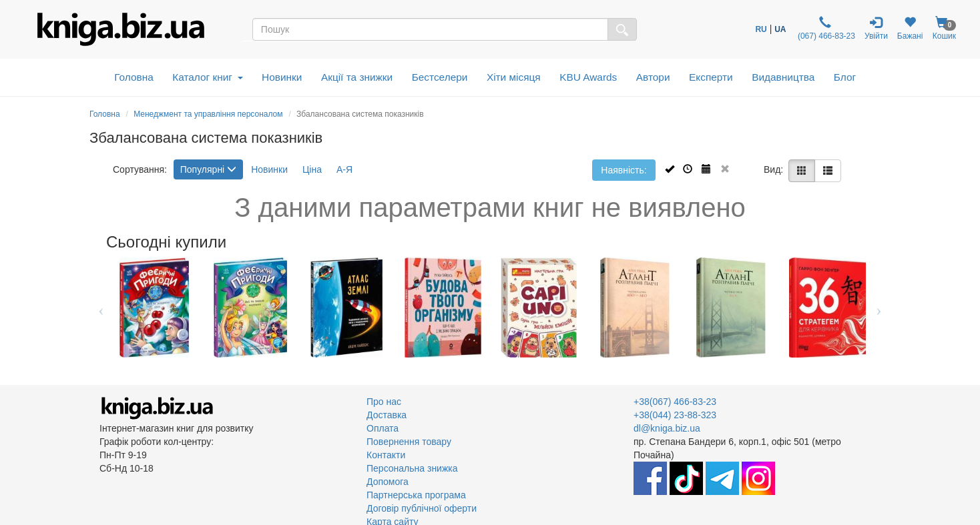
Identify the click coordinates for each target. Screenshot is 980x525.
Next (879, 308)
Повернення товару (409, 442)
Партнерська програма (416, 495)
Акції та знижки (357, 77)
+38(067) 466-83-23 (675, 402)
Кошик (944, 28)
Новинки (282, 77)
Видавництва (783, 77)
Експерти (711, 77)
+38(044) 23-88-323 (675, 415)
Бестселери (440, 77)
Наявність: (624, 170)
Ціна (312, 169)
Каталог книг (207, 77)
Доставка (387, 415)
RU (761, 29)
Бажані (910, 28)
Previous (101, 308)
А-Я (344, 169)
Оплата (383, 428)
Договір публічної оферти (422, 508)
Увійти (876, 28)
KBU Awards (588, 77)
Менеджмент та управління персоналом (208, 114)
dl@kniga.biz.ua (667, 428)
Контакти (386, 455)
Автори (653, 77)
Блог (845, 77)
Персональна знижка (412, 468)
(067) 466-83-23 (825, 28)
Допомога (388, 482)
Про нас (384, 402)
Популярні (208, 169)
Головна (134, 77)
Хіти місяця (514, 77)
